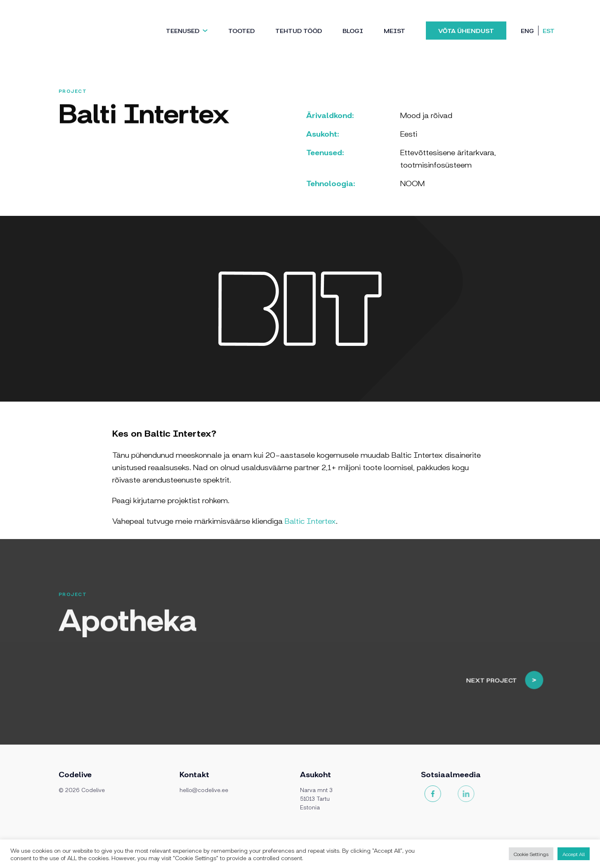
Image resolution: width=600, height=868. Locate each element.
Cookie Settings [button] (531, 854)
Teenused (183, 30)
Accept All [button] (574, 854)
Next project (514, 670)
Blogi (353, 30)
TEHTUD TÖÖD (299, 30)
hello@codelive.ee (204, 790)
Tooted (241, 30)
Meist (394, 30)
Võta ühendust (466, 30)
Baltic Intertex (310, 520)
